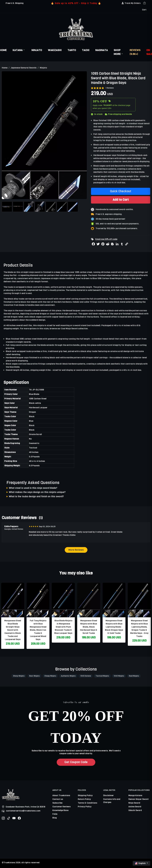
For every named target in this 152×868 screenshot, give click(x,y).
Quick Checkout (121, 191)
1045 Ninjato (119, 676)
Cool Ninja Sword (69, 329)
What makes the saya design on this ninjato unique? (37, 492)
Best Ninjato (34, 676)
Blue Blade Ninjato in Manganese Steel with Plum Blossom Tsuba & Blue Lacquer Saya (63, 627)
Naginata (102, 50)
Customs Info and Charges (112, 801)
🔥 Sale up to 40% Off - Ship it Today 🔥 (76, 3)
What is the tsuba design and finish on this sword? (36, 496)
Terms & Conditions (88, 803)
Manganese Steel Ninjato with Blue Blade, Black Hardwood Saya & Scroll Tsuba (89, 627)
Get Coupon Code (76, 762)
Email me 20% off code (106, 239)
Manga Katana (135, 795)
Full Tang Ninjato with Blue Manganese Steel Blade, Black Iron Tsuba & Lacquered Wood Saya (38, 630)
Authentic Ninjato (68, 676)
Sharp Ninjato (19, 676)
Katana (19, 50)
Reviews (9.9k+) (135, 52)
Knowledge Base (60, 810)
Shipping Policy (85, 795)
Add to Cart (121, 200)
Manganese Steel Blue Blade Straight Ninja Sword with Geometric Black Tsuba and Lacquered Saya (13, 630)
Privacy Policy (85, 807)
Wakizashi (55, 50)
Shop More (119, 52)
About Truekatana (61, 795)
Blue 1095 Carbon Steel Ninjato (107, 278)
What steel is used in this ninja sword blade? (33, 488)
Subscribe (57, 803)
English (141, 863)
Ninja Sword (134, 803)
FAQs (55, 814)
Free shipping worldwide (118, 114)
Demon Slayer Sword (138, 799)
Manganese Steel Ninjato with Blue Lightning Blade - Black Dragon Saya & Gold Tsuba (114, 627)
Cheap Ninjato (50, 676)
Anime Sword (135, 807)
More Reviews (76, 550)
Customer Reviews (62, 807)
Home (5, 68)
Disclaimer (108, 795)
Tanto (72, 50)
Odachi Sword (135, 810)
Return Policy (84, 799)
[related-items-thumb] (13, 600)
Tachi (86, 50)
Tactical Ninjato (102, 676)
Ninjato (37, 50)
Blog (55, 818)
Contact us (58, 799)
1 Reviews (110, 88)
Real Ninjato (134, 676)
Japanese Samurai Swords (24, 68)
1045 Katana (86, 676)
